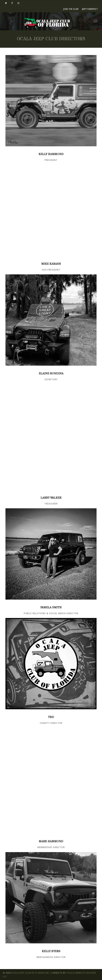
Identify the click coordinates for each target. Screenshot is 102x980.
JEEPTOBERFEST (90, 9)
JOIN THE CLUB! (71, 9)
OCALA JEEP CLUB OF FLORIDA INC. (30, 973)
